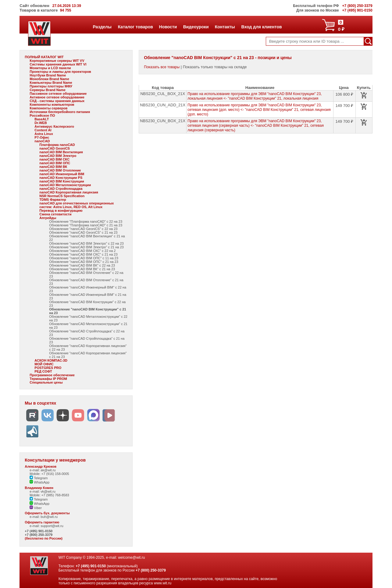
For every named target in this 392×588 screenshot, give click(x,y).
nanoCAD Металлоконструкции (65, 185)
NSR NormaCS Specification (62, 196)
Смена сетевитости (55, 214)
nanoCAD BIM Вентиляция (61, 152)
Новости (168, 27)
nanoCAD (42, 141)
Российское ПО (42, 115)
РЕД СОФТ (43, 371)
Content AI (43, 130)
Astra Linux (44, 134)
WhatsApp (39, 482)
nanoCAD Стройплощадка (61, 189)
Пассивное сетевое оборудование (58, 94)
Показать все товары (162, 67)
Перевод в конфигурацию (61, 211)
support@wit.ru (52, 526)
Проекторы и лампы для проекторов (60, 72)
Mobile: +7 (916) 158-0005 (49, 474)
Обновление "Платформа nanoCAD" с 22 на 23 (86, 221)
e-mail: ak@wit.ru (43, 470)
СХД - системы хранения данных (57, 101)
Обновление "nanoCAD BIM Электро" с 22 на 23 (86, 243)
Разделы (102, 27)
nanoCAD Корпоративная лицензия (69, 192)
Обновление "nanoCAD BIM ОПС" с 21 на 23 (84, 262)
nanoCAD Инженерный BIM (62, 174)
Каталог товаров (135, 27)
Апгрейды (48, 218)
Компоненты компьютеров (52, 104)
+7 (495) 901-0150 (39, 531)
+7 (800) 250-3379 (39, 535)
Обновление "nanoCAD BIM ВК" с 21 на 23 (82, 269)
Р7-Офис (42, 137)
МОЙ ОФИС (44, 364)
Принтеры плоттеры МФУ (51, 86)
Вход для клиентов (262, 27)
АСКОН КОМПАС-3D (51, 360)
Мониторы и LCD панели (50, 68)
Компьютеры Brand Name (51, 83)
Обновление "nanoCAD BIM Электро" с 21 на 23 (86, 247)
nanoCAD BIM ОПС (55, 163)
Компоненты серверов (48, 108)
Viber (36, 508)
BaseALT (42, 119)
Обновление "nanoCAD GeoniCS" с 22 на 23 (83, 229)
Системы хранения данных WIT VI (58, 64)
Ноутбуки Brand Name (48, 75)
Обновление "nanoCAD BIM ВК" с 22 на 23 (82, 265)
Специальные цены (46, 382)
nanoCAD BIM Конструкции (62, 181)
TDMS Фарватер (53, 200)
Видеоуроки (196, 27)
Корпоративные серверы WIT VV (57, 61)
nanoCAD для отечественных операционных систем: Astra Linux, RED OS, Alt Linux (77, 205)
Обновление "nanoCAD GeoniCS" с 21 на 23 (83, 232)
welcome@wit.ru (131, 558)
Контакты (225, 27)
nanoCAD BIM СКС (54, 159)
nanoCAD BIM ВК (53, 167)
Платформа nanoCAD (57, 145)
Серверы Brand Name (47, 90)
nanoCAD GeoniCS (55, 148)
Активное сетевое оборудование (57, 97)
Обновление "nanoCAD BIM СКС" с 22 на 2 (82, 251)
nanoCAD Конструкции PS (61, 178)
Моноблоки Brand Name (49, 79)
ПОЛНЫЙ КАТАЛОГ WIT (44, 57)
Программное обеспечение (52, 375)
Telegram (39, 478)
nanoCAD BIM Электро (58, 156)
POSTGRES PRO (48, 368)
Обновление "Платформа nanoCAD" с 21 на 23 (86, 225)
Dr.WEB (41, 123)
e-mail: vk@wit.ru (43, 491)
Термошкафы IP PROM (48, 379)
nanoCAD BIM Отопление (60, 170)
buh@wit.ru (49, 517)
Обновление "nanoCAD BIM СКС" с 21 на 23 (83, 254)
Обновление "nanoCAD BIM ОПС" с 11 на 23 (84, 258)
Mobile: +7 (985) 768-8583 (49, 495)
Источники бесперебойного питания (60, 112)
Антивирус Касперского (54, 126)
